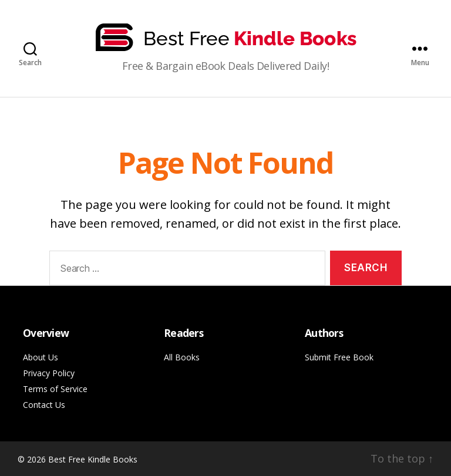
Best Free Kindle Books (93, 459)
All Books (182, 357)
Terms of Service (55, 389)
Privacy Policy (49, 373)
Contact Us (44, 405)
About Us (41, 357)
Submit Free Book (339, 357)
